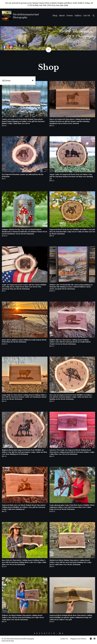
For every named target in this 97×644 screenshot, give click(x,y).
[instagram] (95, 639)
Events (70, 15)
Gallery (78, 15)
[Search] (94, 16)
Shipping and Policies (78, 639)
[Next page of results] (63, 633)
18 (60, 633)
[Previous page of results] (35, 633)
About (62, 15)
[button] (18, 81)
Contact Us (64, 639)
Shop (55, 15)
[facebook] (91, 639)
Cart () (87, 15)
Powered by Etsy (8, 641)
